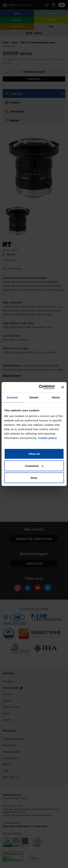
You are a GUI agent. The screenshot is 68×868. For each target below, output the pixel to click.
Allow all (34, 454)
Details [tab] (34, 397)
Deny (34, 478)
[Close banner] (63, 387)
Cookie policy (47, 438)
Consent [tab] (12, 397)
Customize (34, 466)
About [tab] (56, 397)
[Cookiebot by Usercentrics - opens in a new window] (41, 387)
